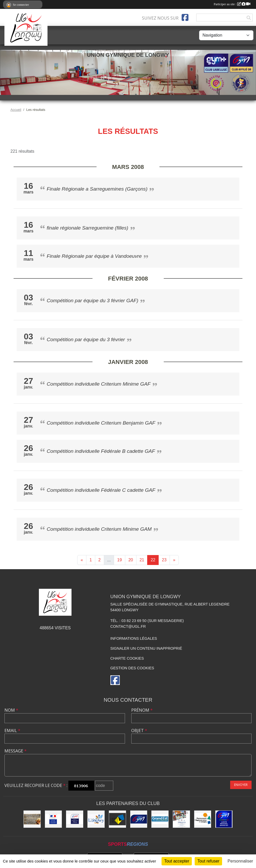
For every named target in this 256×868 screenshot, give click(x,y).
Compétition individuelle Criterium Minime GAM (99, 529)
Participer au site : (232, 4)
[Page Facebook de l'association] (185, 18)
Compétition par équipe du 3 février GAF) (93, 301)
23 (164, 560)
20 (131, 560)
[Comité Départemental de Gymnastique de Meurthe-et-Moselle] (75, 819)
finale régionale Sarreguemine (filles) (88, 228)
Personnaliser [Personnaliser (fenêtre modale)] (240, 861)
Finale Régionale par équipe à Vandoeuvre (94, 256)
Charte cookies (127, 658)
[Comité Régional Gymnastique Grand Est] (224, 819)
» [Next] (174, 560)
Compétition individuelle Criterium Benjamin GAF (101, 423)
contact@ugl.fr (128, 626)
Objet (139, 730)
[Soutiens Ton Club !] (181, 819)
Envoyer (241, 785)
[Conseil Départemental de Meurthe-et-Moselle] (117, 819)
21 (142, 560)
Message (16, 751)
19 (120, 560)
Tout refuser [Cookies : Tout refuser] (208, 861)
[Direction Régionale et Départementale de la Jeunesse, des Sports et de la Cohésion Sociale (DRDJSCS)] (53, 819)
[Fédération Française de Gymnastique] (139, 819)
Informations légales (134, 638)
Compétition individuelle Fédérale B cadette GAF (101, 451)
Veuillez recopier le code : (36, 785)
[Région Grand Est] (160, 819)
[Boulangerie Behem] (32, 819)
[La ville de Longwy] (96, 819)
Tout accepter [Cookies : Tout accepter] (177, 861)
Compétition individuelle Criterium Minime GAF (99, 384)
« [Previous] (82, 560)
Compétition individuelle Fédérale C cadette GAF (101, 490)
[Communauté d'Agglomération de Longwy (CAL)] (203, 819)
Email (12, 730)
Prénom (142, 710)
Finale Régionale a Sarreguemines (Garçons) (97, 189)
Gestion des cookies (132, 668)
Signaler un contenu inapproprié (146, 648)
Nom (11, 710)
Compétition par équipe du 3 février (86, 339)
